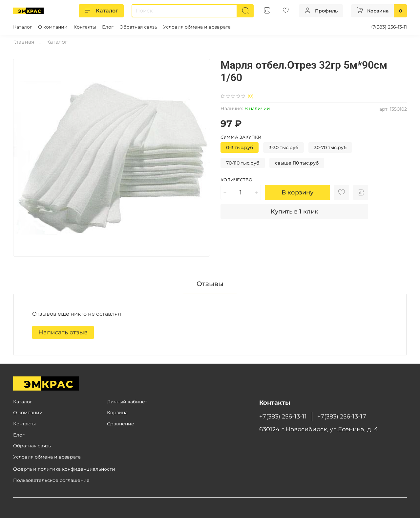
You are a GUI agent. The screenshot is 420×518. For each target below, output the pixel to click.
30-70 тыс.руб (330, 147)
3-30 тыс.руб (283, 147)
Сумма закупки (241, 137)
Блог (108, 27)
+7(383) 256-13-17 (342, 416)
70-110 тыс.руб (243, 163)
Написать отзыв (63, 332)
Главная (24, 42)
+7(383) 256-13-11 (388, 27)
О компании (53, 27)
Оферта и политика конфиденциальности (64, 469)
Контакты (85, 27)
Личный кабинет (127, 402)
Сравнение (121, 424)
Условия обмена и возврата (197, 27)
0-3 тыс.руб (240, 147)
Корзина (117, 413)
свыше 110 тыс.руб (297, 163)
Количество (236, 180)
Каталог (101, 11)
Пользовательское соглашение (51, 480)
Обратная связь (138, 27)
